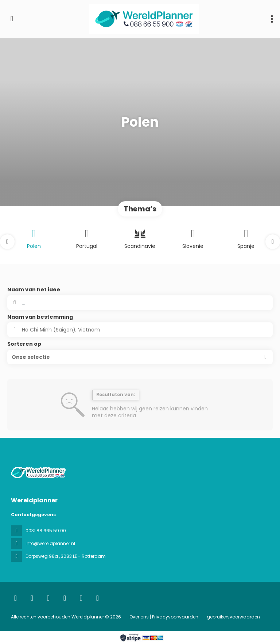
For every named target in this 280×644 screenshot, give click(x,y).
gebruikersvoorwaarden (233, 617)
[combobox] (140, 330)
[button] (7, 242)
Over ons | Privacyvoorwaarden (164, 617)
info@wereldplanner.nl (50, 543)
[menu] (272, 19)
